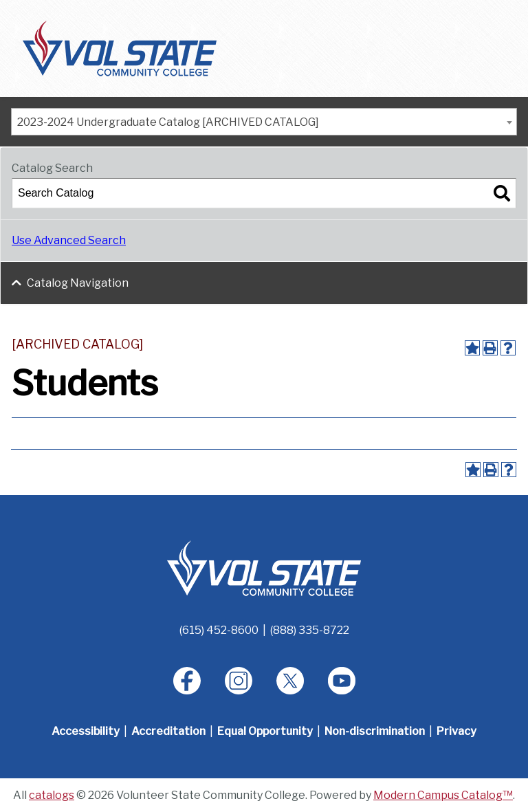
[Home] (264, 567)
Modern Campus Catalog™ (443, 795)
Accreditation (168, 731)
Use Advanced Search (69, 240)
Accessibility (86, 731)
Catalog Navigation (78, 283)
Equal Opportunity (265, 731)
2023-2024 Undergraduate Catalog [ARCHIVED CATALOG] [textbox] (168, 122)
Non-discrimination (375, 731)
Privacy (456, 731)
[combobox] (264, 122)
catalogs (52, 795)
